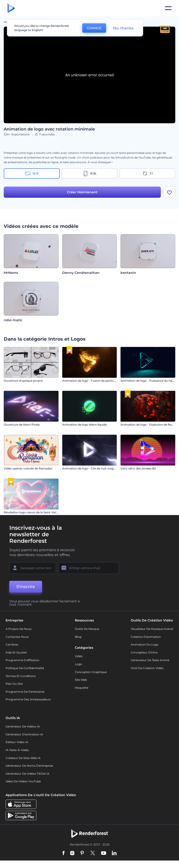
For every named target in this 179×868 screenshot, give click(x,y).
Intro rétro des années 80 (138, 468)
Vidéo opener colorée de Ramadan (28, 468)
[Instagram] (72, 853)
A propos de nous (19, 629)
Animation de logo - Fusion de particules (91, 381)
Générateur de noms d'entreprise (29, 766)
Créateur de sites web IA (23, 758)
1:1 (147, 173)
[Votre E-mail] (89, 568)
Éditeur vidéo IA (17, 742)
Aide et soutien (16, 652)
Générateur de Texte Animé (150, 660)
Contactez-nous (17, 637)
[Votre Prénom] (33, 568)
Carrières (12, 644)
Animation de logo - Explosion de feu (146, 425)
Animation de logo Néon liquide (84, 425)
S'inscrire (26, 587)
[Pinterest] (82, 853)
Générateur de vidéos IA (23, 726)
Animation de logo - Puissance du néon (148, 381)
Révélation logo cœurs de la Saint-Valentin (33, 512)
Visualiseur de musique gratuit (152, 629)
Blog (78, 637)
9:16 (89, 173)
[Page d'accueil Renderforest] (11, 8)
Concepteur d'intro (144, 652)
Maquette (82, 688)
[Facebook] (64, 853)
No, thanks (123, 28)
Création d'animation (146, 637)
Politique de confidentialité (25, 668)
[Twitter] (93, 853)
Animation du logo (145, 644)
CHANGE (94, 28)
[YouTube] (104, 853)
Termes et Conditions (21, 676)
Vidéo (79, 656)
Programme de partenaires (25, 692)
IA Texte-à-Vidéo (17, 750)
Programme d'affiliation (22, 660)
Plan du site (14, 684)
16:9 (32, 173)
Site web (81, 680)
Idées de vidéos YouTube (23, 781)
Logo (78, 664)
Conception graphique (91, 672)
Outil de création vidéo (147, 668)
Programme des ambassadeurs (28, 699)
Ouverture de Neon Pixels (22, 425)
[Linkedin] (114, 853)
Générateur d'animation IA (24, 734)
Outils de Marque (87, 629)
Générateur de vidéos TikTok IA (28, 774)
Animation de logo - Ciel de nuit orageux (90, 468)
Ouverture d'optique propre (23, 381)
